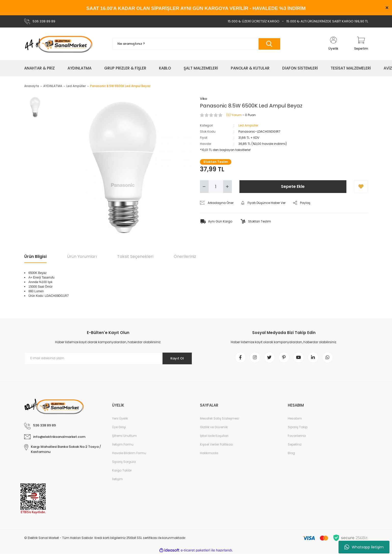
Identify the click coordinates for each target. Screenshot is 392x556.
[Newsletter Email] (108, 358)
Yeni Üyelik (120, 420)
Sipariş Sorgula (124, 464)
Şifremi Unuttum (124, 438)
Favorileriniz (297, 438)
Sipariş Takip (298, 429)
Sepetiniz (295, 446)
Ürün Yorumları (82, 256)
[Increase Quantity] (227, 187)
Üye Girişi (119, 429)
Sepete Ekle (293, 186)
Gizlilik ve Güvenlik (214, 429)
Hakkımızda (209, 455)
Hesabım (295, 420)
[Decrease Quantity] (204, 187)
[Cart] (361, 44)
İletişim (117, 481)
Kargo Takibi (122, 472)
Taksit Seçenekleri (135, 256)
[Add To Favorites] (361, 187)
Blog (291, 455)
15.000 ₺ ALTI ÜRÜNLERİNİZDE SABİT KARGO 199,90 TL (327, 21)
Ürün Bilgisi (35, 256)
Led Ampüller (248, 125)
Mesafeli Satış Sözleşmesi (220, 420)
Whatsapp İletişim (364, 547)
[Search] (196, 44)
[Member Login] (333, 44)
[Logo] (58, 44)
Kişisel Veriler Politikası (217, 446)
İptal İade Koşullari (214, 438)
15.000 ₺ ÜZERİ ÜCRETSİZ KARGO (254, 21)
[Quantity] (216, 187)
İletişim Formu (123, 446)
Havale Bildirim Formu (129, 455)
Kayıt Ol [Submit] (175, 358)
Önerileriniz (185, 256)
